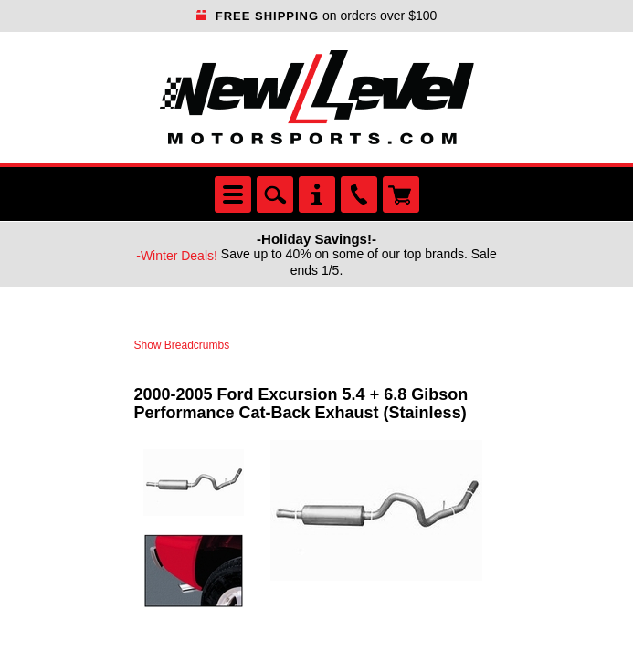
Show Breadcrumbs (182, 345)
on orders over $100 (317, 16)
